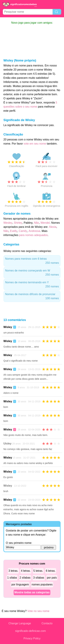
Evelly (14, 231)
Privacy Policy (32, 638)
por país (52, 578)
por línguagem (20, 584)
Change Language (20, 623)
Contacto (47, 623)
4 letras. (26, 571)
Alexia (53, 227)
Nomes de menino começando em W (32, 273)
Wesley (8, 223)
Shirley (18, 223)
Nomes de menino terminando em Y (32, 285)
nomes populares (42, 584)
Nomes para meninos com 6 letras (32, 261)
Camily (23, 231)
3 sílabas (39, 578)
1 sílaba (12, 578)
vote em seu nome (35, 144)
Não (36, 223)
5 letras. (38, 571)
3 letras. (13, 571)
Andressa (34, 231)
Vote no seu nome (38, 611)
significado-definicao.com (31, 631)
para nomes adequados (33, 235)
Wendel (45, 223)
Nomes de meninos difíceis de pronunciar (32, 297)
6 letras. (51, 571)
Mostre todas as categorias (32, 592)
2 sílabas (25, 578)
